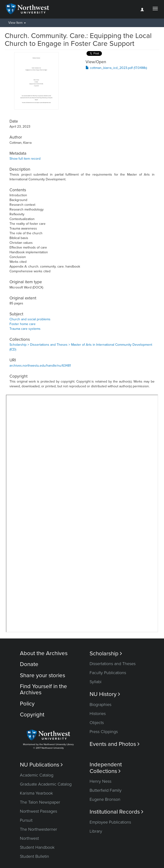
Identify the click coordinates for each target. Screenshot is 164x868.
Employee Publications (110, 822)
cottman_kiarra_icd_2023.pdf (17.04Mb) (116, 68)
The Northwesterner (39, 829)
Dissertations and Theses (113, 664)
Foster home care (23, 324)
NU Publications (41, 765)
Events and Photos (115, 744)
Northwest (29, 838)
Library (96, 831)
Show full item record (25, 159)
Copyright (32, 715)
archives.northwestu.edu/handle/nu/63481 (40, 366)
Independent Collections (106, 768)
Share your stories (43, 675)
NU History (105, 694)
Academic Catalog (37, 775)
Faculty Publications (108, 673)
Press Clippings (104, 732)
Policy (27, 704)
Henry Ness (100, 781)
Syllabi (96, 682)
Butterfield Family (106, 790)
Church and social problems (30, 319)
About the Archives (44, 653)
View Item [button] (17, 23)
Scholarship (106, 654)
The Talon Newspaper (40, 802)
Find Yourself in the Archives (43, 689)
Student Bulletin (34, 856)
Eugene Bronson (105, 799)
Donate (29, 664)
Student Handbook (37, 847)
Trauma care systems (25, 329)
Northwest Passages (39, 811)
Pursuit (26, 820)
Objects (97, 723)
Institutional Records (116, 812)
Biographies (100, 705)
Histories (98, 714)
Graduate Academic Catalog (46, 784)
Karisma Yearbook (36, 793)
